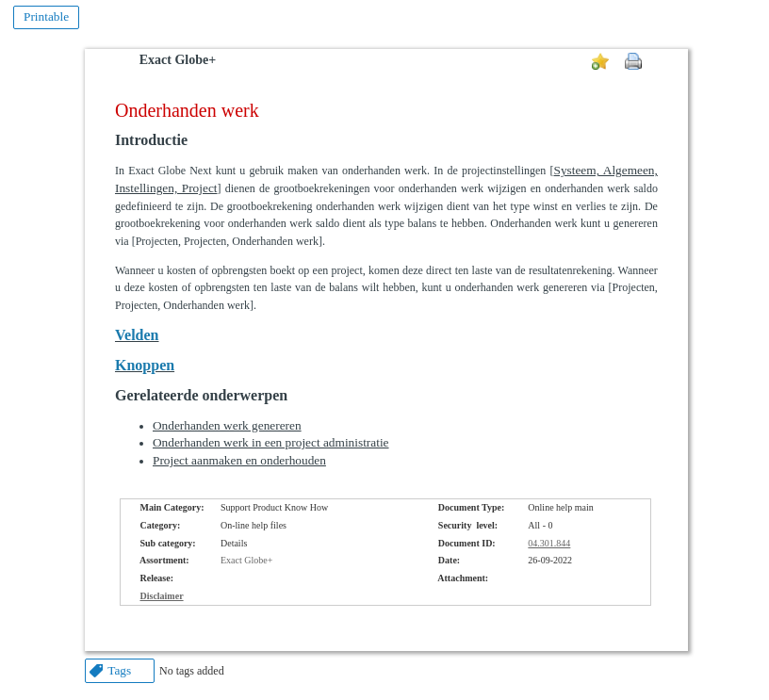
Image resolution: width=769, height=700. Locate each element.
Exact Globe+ (178, 60)
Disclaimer (161, 596)
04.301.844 (549, 543)
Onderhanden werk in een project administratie (271, 442)
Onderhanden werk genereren (227, 425)
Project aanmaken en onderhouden (239, 460)
